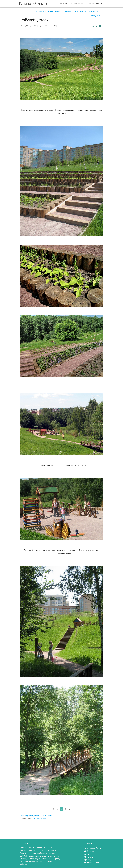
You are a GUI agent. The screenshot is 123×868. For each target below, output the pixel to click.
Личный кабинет (94, 848)
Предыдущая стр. (80, 11)
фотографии (96, 4)
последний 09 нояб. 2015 (42, 819)
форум (63, 4)
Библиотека (40, 11)
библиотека (78, 4)
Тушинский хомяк (33, 4)
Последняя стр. (96, 16)
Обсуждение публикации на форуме (37, 816)
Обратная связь (94, 863)
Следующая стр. (96, 11)
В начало (67, 11)
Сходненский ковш (54, 11)
